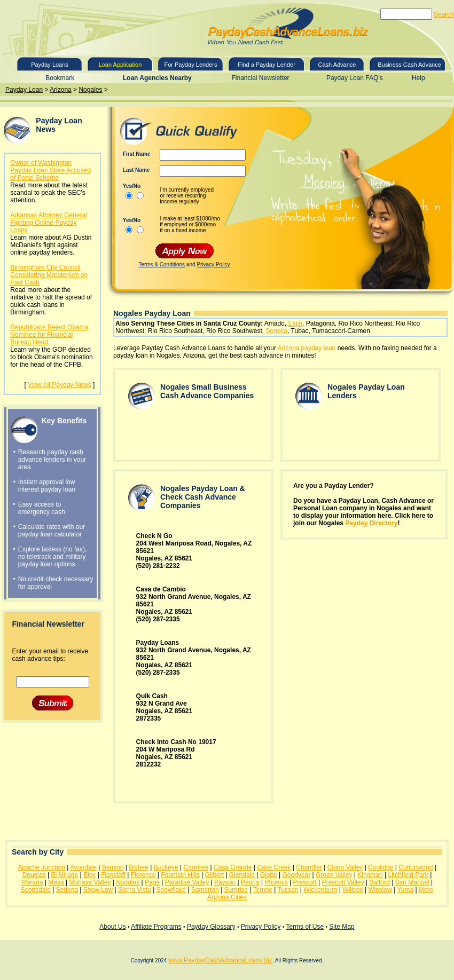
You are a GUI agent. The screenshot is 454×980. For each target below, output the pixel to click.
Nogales (90, 90)
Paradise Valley (187, 882)
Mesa (56, 882)
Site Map (342, 927)
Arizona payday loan (307, 348)
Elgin (295, 323)
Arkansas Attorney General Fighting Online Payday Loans (48, 223)
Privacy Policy (213, 264)
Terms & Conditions (162, 264)
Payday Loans (50, 65)
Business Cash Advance (409, 65)
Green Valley (334, 875)
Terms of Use (305, 927)
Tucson (288, 890)
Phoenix (276, 882)
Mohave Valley (90, 882)
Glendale (242, 875)
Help (418, 78)
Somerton (205, 890)
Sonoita (276, 331)
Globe (269, 875)
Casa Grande (233, 867)
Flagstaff (113, 875)
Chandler (309, 867)
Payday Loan (24, 90)
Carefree (196, 867)
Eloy (89, 875)
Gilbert (214, 875)
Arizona (61, 90)
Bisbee (139, 867)
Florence (143, 875)
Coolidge (381, 867)
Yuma (405, 890)
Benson (113, 867)
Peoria (250, 882)
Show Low (98, 890)
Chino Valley (345, 867)
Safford (379, 882)
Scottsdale (36, 890)
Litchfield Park (408, 875)
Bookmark (60, 78)
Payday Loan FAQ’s (355, 78)
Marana (32, 882)
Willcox (353, 890)
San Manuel (412, 882)
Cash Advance (337, 65)
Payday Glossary (211, 927)
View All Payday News (60, 385)
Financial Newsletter (261, 78)
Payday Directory (371, 523)
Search (444, 14)
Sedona (67, 890)
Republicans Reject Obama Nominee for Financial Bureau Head (49, 335)
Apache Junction (41, 867)
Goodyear (297, 875)
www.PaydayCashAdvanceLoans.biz (220, 960)
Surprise (236, 890)
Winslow (380, 890)
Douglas (34, 875)
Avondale (83, 867)
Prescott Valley (343, 882)
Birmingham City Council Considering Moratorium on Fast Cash (49, 275)
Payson (225, 882)
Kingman (370, 875)
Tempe (263, 890)
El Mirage (65, 875)
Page (152, 882)
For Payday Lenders (190, 65)
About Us (112, 927)
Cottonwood (416, 867)
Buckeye (166, 867)
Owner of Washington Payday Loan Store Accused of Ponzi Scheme (50, 170)
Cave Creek (274, 867)
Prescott (305, 882)
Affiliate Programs (156, 927)
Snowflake (171, 890)
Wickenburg (320, 890)
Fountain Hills (180, 875)
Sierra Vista (135, 890)
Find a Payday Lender (267, 65)
